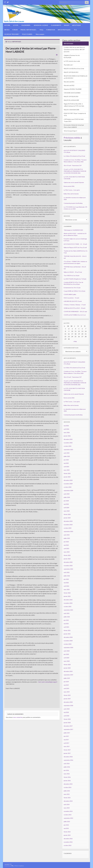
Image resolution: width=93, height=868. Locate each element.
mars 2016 (67, 774)
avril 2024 (66, 508)
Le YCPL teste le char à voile (72, 61)
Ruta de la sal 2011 (69, 82)
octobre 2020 (68, 644)
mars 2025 (67, 470)
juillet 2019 (67, 678)
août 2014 (67, 804)
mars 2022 (67, 589)
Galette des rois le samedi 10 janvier (74, 182)
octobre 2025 (68, 446)
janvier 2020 (67, 668)
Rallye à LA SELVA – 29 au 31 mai (73, 272)
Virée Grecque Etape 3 (70, 131)
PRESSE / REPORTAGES (29, 30)
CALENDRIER (26, 25)
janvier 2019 (67, 699)
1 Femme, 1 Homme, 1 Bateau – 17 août (75, 305)
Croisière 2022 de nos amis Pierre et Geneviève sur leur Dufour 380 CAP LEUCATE (74, 50)
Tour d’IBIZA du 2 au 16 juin (72, 275)
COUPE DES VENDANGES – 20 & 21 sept (75, 312)
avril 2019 (66, 688)
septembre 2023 (68, 531)
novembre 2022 (68, 566)
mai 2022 (66, 583)
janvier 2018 (67, 723)
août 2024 (67, 494)
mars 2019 (67, 692)
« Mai (75, 341)
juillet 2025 (67, 456)
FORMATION (51, 30)
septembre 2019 (68, 675)
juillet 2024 (67, 497)
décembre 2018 (68, 702)
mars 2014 (67, 808)
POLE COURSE (28, 34)
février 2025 (67, 473)
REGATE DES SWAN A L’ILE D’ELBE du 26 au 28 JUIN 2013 (76, 77)
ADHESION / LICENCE (41, 25)
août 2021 (67, 613)
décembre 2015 (68, 784)
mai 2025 (66, 463)
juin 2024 (66, 501)
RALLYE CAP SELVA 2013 (71, 72)
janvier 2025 (67, 477)
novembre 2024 (68, 484)
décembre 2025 (68, 439)
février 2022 (67, 593)
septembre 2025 (68, 450)
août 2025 (67, 453)
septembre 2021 (68, 610)
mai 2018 (66, 712)
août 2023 (67, 535)
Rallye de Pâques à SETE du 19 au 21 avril (75, 247)
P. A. (75, 30)
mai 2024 (66, 504)
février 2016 (67, 777)
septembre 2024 (68, 490)
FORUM (15, 30)
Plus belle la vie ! (68, 65)
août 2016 (67, 764)
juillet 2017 (67, 733)
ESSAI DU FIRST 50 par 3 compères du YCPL (75, 114)
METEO (7, 30)
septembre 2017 (68, 729)
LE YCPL (16, 25)
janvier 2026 (67, 436)
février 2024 (67, 514)
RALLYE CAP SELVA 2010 (71, 96)
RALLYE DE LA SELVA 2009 (71, 100)
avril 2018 (66, 716)
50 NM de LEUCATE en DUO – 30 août (75, 308)
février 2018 (67, 719)
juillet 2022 (67, 576)
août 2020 (67, 651)
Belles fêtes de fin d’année (71, 194)
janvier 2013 (67, 835)
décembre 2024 (68, 480)
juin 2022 (66, 579)
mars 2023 (67, 552)
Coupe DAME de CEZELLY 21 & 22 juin (75, 291)
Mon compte (40, 34)
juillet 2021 (67, 617)
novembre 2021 (68, 603)
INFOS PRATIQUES (65, 30)
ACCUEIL (7, 25)
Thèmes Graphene (19, 866)
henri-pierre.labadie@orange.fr (48, 682)
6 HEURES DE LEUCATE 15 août (73, 301)
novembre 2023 (68, 525)
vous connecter (18, 717)
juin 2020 (66, 654)
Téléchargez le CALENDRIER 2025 (73, 230)
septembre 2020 (68, 647)
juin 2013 (66, 825)
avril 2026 (66, 429)
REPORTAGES (17, 42)
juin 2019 (66, 682)
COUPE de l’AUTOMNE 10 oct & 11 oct (75, 315)
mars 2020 (67, 661)
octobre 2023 (68, 528)
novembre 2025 (68, 443)
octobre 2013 (68, 815)
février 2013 (67, 832)
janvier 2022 (67, 596)
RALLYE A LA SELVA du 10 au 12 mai (74, 69)
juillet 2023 (67, 538)
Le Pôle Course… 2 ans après (72, 190)
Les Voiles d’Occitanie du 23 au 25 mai (74, 156)
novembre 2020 (68, 641)
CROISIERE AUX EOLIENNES (72, 93)
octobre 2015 (68, 787)
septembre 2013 (68, 818)
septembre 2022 (68, 569)
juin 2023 (66, 542)
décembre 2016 (68, 757)
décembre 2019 (68, 671)
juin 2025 (66, 460)
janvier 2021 (67, 634)
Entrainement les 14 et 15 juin (72, 288)
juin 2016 (66, 770)
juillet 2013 (67, 822)
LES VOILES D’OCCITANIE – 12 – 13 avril (75, 244)
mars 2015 (67, 794)
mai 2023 (66, 545)
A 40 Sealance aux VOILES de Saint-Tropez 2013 (74, 120)
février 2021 (67, 630)
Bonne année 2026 (69, 186)
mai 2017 (66, 740)
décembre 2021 (68, 600)
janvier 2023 (67, 559)
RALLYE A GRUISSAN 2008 (71, 110)
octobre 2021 (68, 607)
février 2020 (67, 665)
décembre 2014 (68, 801)
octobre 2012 (68, 845)
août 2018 (67, 709)
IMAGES (67, 25)
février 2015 (67, 798)
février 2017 (67, 750)
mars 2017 (67, 746)
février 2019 (67, 695)
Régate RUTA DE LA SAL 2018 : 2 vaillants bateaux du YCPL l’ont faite (74, 105)
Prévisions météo (72, 138)
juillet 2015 (67, 791)
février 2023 (67, 555)
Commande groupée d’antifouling (73, 203)
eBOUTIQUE (76, 25)
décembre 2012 (68, 839)
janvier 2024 (67, 518)
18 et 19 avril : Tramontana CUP (73, 165)
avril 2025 (66, 467)
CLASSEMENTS (56, 25)
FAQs (42, 30)
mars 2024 (67, 511)
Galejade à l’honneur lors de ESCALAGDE (72, 56)
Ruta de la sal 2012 (69, 85)
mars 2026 (67, 432)
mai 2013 (66, 828)
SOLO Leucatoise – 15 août (71, 298)
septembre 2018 (68, 705)
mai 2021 (66, 624)
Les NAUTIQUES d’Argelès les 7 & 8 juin (75, 279)
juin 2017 (66, 736)
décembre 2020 (68, 637)
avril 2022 (66, 586)
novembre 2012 (68, 842)
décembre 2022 (68, 562)
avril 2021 (66, 627)
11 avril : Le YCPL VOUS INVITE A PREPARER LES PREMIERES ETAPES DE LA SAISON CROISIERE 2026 (75, 171)
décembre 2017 (68, 726)
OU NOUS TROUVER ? (12, 34)
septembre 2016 (68, 760)
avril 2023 (66, 549)
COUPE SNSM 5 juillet (70, 294)
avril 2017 (66, 743)
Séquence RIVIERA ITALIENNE (73, 89)
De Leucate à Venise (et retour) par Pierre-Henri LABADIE (74, 126)
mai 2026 (66, 426)
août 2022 (67, 572)
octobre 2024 (68, 487)
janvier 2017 (67, 753)
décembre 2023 (68, 521)
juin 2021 (66, 620)
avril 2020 (66, 658)
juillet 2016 (67, 767)
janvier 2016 (67, 781)
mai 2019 (66, 685)
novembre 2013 (68, 811)
